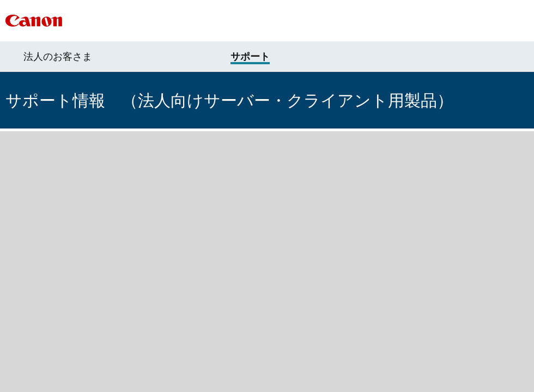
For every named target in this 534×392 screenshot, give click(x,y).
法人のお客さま (58, 57)
